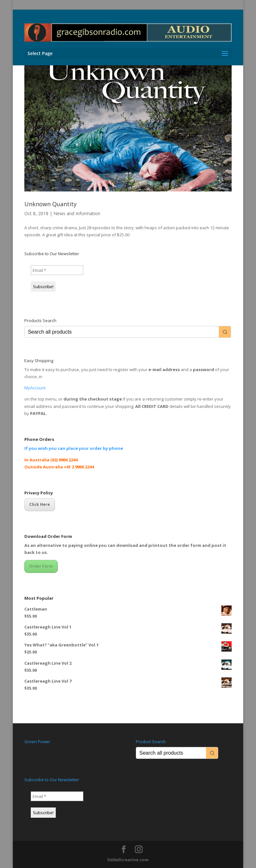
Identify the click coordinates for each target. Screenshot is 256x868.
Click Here (40, 504)
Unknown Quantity (50, 204)
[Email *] (57, 270)
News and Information (77, 213)
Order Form (41, 566)
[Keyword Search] (122, 332)
